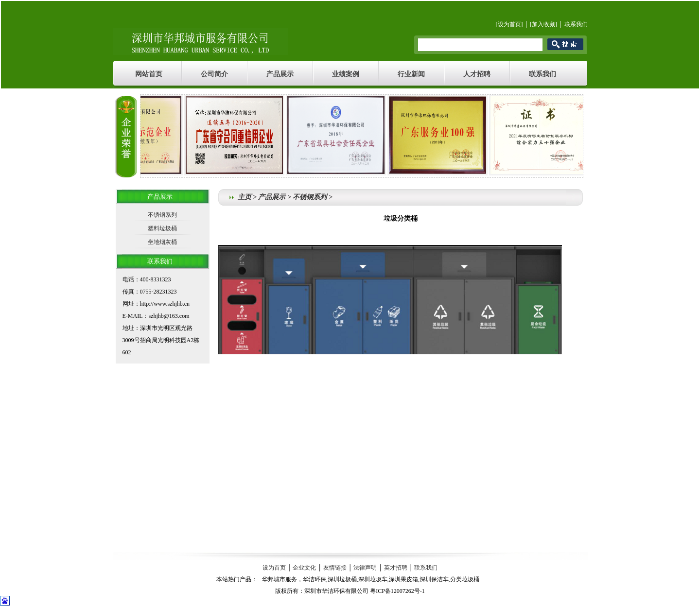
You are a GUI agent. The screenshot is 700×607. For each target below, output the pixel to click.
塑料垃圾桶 (162, 228)
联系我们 (576, 24)
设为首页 (509, 24)
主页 (245, 197)
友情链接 (335, 568)
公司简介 (214, 74)
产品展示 (280, 74)
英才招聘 (396, 568)
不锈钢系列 (162, 215)
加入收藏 (543, 24)
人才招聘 (477, 74)
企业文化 (304, 568)
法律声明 (365, 568)
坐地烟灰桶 (162, 242)
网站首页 (149, 74)
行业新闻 (411, 74)
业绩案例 (346, 74)
